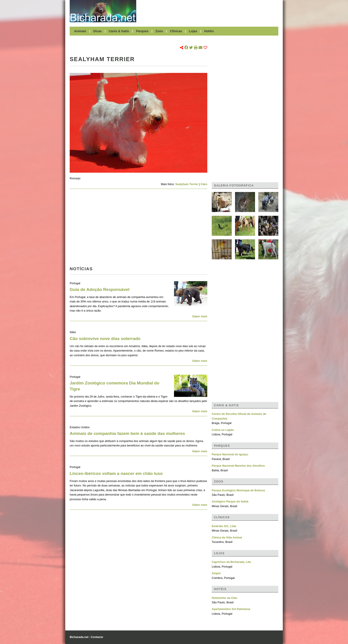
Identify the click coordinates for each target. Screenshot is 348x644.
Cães (204, 184)
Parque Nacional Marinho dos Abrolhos (238, 466)
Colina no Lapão (223, 430)
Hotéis (209, 31)
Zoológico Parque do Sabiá (230, 501)
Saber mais (200, 316)
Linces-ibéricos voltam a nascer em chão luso (116, 473)
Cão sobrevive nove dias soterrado (105, 339)
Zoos (159, 31)
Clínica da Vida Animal (227, 537)
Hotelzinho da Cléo (224, 598)
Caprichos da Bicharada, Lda (231, 562)
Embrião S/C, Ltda (224, 526)
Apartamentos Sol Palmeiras (231, 609)
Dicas (98, 31)
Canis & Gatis (119, 31)
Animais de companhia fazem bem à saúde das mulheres (127, 433)
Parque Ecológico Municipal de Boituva (238, 490)
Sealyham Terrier (187, 184)
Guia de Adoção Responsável (100, 289)
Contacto (97, 637)
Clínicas (176, 31)
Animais (80, 31)
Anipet (216, 573)
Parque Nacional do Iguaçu (230, 454)
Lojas (193, 31)
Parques (142, 31)
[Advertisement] (210, 11)
